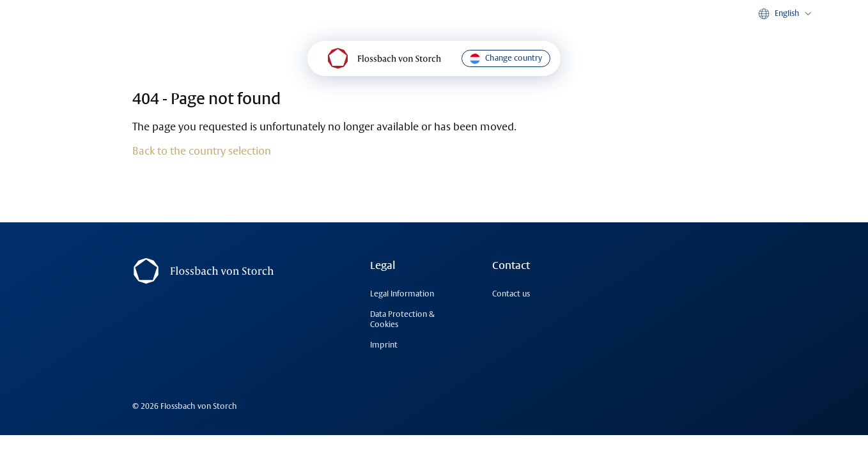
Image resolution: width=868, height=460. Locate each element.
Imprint (384, 345)
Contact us (511, 294)
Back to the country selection (202, 151)
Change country (506, 58)
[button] (786, 14)
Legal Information (402, 294)
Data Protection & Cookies (402, 319)
